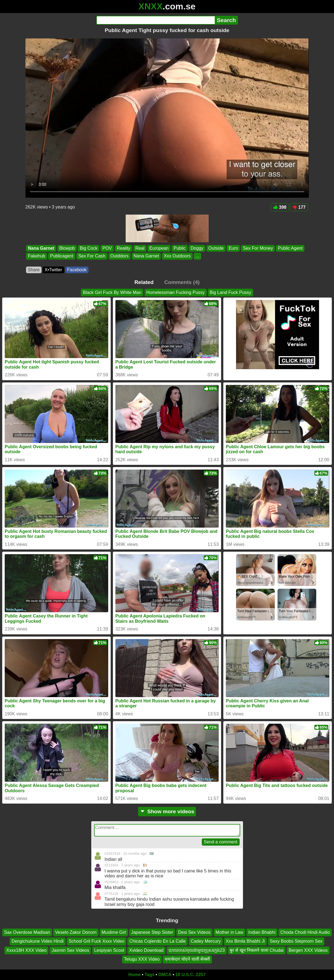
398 (280, 207)
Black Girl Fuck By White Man (112, 292)
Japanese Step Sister (152, 932)
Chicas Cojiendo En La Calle (157, 941)
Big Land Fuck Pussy (231, 292)
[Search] (156, 20)
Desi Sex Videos (194, 932)
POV (107, 248)
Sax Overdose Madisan (27, 932)
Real (140, 248)
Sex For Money (258, 248)
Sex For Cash (92, 256)
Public (180, 248)
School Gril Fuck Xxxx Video (97, 941)
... (197, 256)
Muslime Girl (114, 932)
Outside (216, 248)
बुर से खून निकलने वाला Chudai (257, 950)
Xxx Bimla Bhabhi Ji (245, 941)
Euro (233, 248)
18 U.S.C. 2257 (191, 975)
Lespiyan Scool (109, 950)
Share (34, 270)
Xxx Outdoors (177, 256)
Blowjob (67, 248)
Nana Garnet (41, 248)
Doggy (197, 248)
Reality (124, 248)
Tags (149, 975)
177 (299, 207)
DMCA (165, 975)
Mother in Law (230, 932)
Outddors (119, 256)
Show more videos (167, 811)
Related (144, 282)
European (159, 248)
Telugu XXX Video (142, 959)
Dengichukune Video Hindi (38, 941)
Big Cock (89, 248)
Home (134, 975)
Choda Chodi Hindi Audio (305, 932)
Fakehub (37, 256)
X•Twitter (53, 270)
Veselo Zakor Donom (76, 932)
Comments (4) (182, 282)
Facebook (77, 270)
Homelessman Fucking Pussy (176, 292)
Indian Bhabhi (262, 932)
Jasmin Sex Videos (70, 950)
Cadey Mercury (206, 941)
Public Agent (290, 248)
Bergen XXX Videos (308, 950)
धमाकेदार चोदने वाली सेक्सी (187, 959)
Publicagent (62, 256)
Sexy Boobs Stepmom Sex (296, 941)
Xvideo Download (147, 950)
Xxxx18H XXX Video (27, 950)
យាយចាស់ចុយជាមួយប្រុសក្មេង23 (197, 950)
